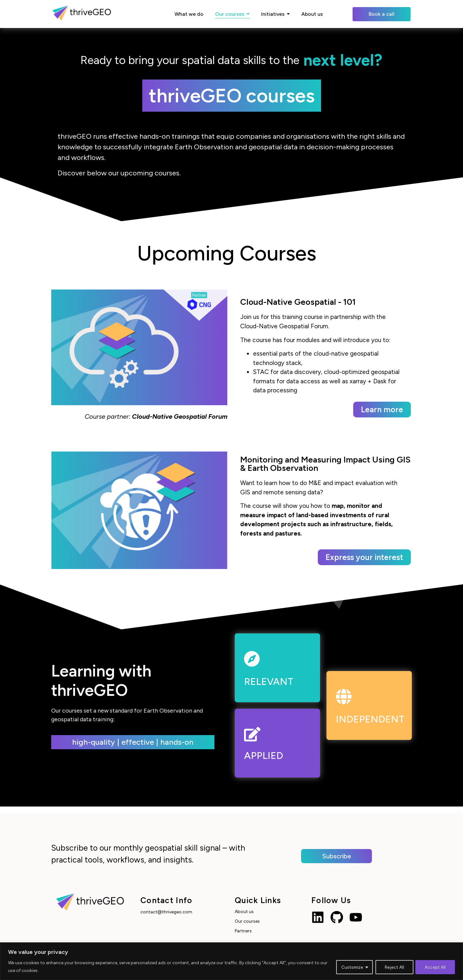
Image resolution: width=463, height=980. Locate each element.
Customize (349, 967)
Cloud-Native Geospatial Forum (180, 416)
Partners (243, 931)
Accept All (435, 967)
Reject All (392, 967)
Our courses (247, 921)
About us (244, 912)
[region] (231, 961)
